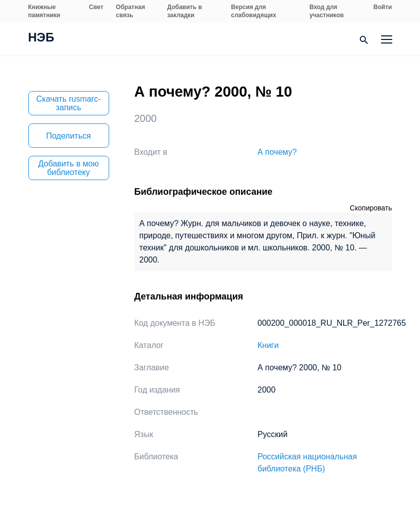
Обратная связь (130, 11)
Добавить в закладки (185, 11)
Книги (268, 345)
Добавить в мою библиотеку (69, 168)
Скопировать (371, 208)
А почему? (277, 152)
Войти (383, 7)
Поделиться (68, 136)
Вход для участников (326, 11)
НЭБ (41, 38)
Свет (96, 7)
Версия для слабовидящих (253, 11)
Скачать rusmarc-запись (69, 103)
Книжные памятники (44, 11)
